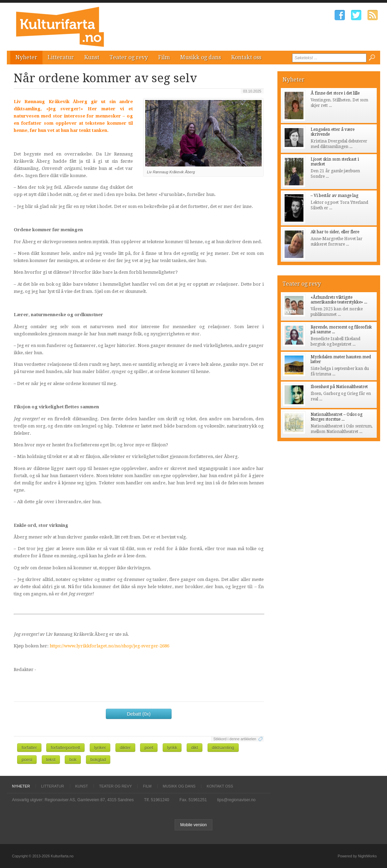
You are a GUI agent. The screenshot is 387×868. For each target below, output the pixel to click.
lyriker (100, 748)
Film (164, 57)
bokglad (98, 760)
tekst (51, 760)
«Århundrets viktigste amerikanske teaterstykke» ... (339, 300)
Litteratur (61, 57)
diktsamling (223, 748)
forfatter (29, 748)
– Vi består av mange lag (334, 196)
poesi (27, 760)
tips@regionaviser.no (236, 800)
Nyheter (26, 57)
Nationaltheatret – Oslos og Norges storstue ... (336, 417)
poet (149, 748)
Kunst (92, 57)
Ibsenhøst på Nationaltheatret (339, 387)
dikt (195, 748)
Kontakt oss (246, 57)
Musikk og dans (201, 57)
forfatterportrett (65, 748)
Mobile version (193, 825)
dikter (125, 748)
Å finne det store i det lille (335, 93)
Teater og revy (129, 57)
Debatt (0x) (139, 714)
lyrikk (172, 748)
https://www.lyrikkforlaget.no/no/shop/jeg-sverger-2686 (109, 646)
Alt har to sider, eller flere (335, 232)
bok (73, 760)
